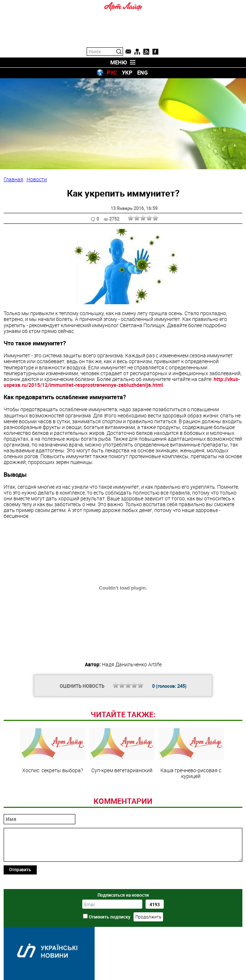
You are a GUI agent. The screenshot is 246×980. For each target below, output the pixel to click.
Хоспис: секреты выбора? (53, 750)
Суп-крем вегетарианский (122, 750)
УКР (127, 72)
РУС (112, 72)
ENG (142, 72)
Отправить (20, 869)
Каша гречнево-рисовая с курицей (191, 753)
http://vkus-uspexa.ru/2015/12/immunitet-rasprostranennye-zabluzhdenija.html (122, 382)
